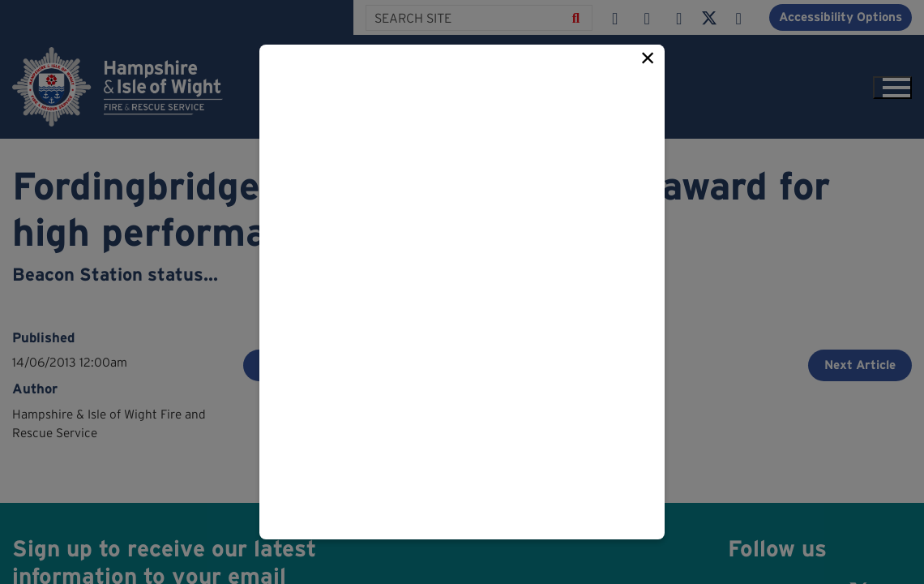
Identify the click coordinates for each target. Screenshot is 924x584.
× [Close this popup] (648, 58)
